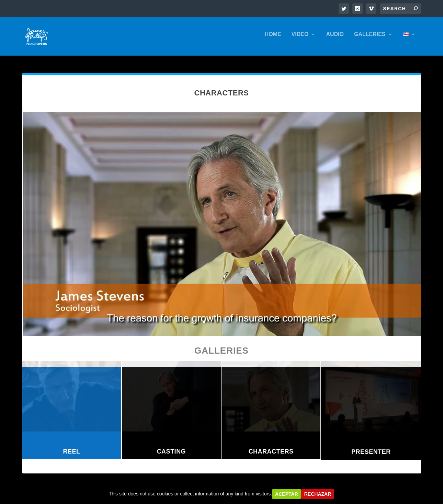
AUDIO (335, 38)
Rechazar (318, 494)
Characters (271, 452)
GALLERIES (370, 38)
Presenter (371, 453)
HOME (273, 38)
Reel (72, 452)
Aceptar (287, 494)
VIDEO (300, 38)
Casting (172, 452)
